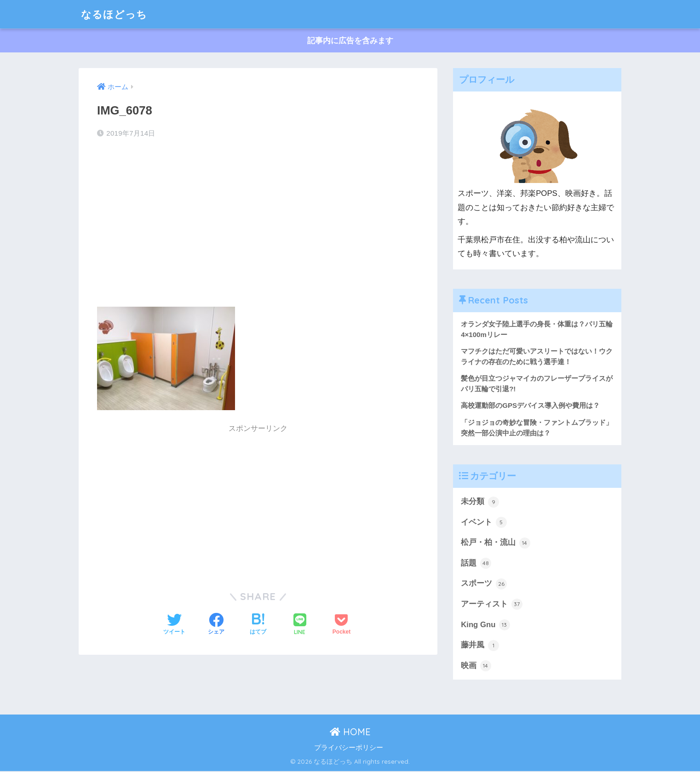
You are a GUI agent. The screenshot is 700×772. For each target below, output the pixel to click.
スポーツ (484, 584)
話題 (476, 564)
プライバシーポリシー (349, 749)
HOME (350, 733)
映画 (476, 667)
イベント (484, 523)
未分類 (480, 502)
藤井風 (480, 646)
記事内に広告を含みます (350, 41)
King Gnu (485, 626)
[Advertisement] (258, 220)
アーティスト (492, 605)
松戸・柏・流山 (496, 543)
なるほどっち (115, 14)
